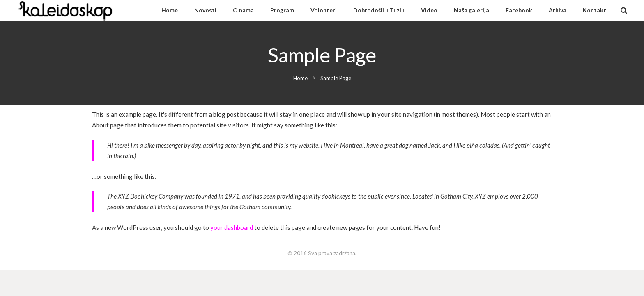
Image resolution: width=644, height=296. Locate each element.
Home (300, 78)
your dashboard (232, 227)
